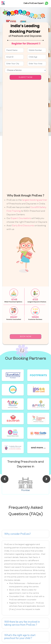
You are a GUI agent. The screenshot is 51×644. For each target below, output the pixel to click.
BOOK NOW (26, 337)
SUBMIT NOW (25, 77)
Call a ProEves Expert (36, 3)
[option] (25, 482)
